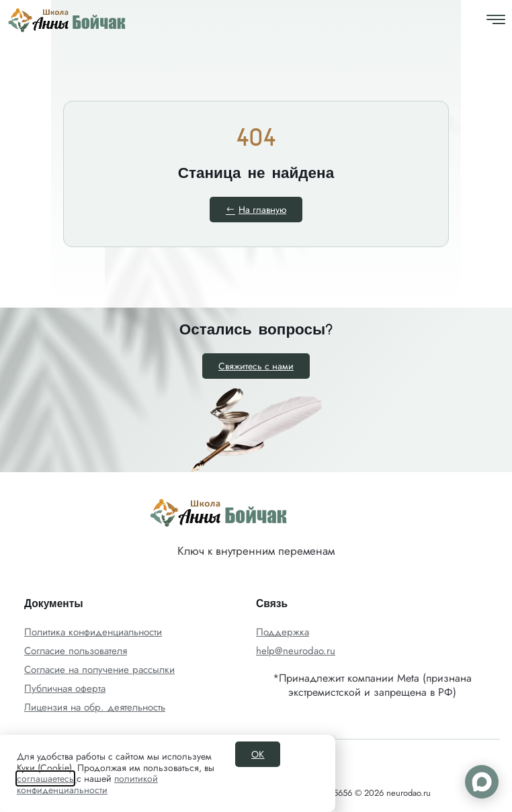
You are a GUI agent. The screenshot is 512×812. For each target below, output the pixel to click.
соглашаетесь (45, 778)
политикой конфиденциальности (87, 784)
